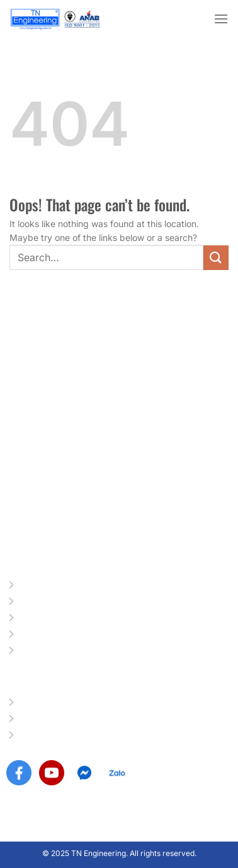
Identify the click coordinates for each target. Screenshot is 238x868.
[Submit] (216, 258)
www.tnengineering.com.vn (85, 513)
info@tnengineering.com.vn (86, 533)
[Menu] (221, 19)
